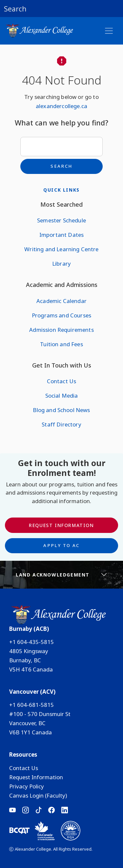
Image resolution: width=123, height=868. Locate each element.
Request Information (61, 525)
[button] (61, 9)
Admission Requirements (61, 330)
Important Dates (61, 235)
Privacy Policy (27, 786)
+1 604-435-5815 (31, 642)
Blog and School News (61, 410)
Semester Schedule (61, 220)
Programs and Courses (61, 315)
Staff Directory (61, 424)
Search (61, 166)
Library (61, 264)
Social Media (62, 396)
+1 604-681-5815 (31, 705)
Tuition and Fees (61, 344)
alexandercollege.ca (61, 106)
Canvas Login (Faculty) (38, 795)
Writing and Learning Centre (61, 249)
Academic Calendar (61, 301)
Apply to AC (61, 545)
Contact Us (62, 381)
